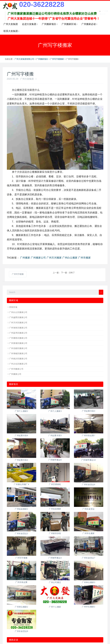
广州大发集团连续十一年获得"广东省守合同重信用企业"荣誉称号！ (54, 19)
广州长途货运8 (21, 631)
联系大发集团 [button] (11, 31)
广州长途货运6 (89, 484)
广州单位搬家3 (89, 582)
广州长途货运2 (21, 533)
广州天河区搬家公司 (18, 323)
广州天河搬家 (54, 258)
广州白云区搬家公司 (18, 312)
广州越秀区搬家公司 (18, 317)
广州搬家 (25, 258)
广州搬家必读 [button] (89, 24)
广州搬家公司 (38, 258)
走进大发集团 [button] (30, 24)
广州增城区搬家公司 (18, 353)
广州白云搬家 (70, 258)
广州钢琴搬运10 (89, 460)
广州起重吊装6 (21, 435)
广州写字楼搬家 (57, 59)
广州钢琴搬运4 (55, 558)
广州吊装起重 (21, 582)
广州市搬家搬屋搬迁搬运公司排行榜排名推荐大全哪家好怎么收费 (52, 14)
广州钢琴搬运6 (55, 460)
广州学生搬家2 (89, 607)
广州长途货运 (89, 509)
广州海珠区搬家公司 (18, 328)
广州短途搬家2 (21, 509)
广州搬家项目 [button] (50, 24)
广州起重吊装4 (21, 460)
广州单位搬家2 (21, 607)
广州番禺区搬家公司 (18, 338)
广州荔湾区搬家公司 (18, 333)
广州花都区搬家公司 (18, 348)
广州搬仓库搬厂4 (21, 484)
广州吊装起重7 (89, 435)
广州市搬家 (84, 258)
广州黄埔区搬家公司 (18, 343)
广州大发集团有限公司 (24, 59)
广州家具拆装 (55, 533)
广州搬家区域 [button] (69, 24)
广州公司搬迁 (55, 582)
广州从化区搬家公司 (18, 364)
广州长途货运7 (89, 558)
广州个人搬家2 (21, 411)
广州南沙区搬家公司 (18, 359)
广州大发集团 (11, 24)
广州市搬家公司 (16, 369)
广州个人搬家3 (55, 411)
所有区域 (13, 307)
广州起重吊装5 (55, 435)
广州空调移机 (55, 484)
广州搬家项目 (42, 59)
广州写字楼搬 (18, 274)
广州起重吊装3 (89, 411)
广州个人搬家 (55, 607)
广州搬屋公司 (15, 374)
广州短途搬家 (55, 509)
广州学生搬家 (89, 533)
